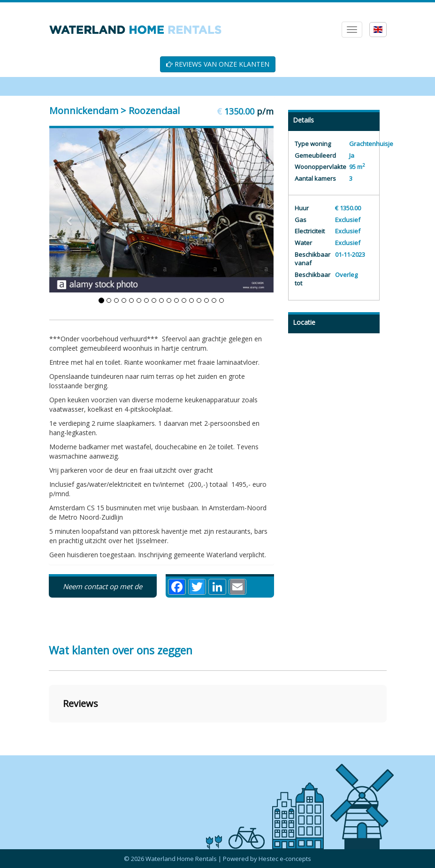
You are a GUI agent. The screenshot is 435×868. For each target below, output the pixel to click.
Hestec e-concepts (285, 859)
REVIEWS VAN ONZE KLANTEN (218, 64)
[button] (49, 732)
